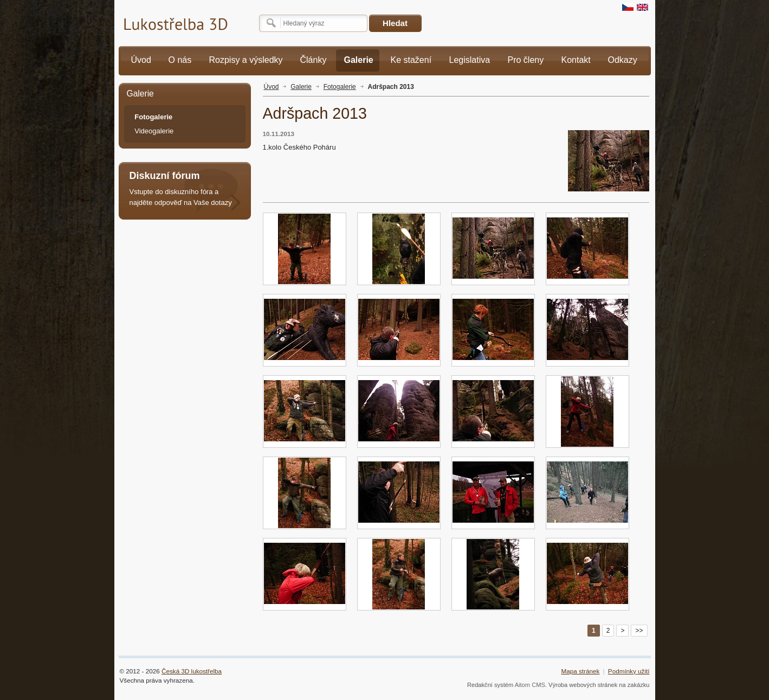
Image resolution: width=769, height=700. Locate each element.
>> (639, 631)
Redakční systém (490, 685)
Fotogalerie (340, 87)
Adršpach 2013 (391, 87)
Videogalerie (154, 131)
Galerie (301, 87)
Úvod (272, 87)
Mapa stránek (580, 671)
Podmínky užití (629, 671)
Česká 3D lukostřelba (192, 671)
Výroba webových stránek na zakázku (599, 685)
